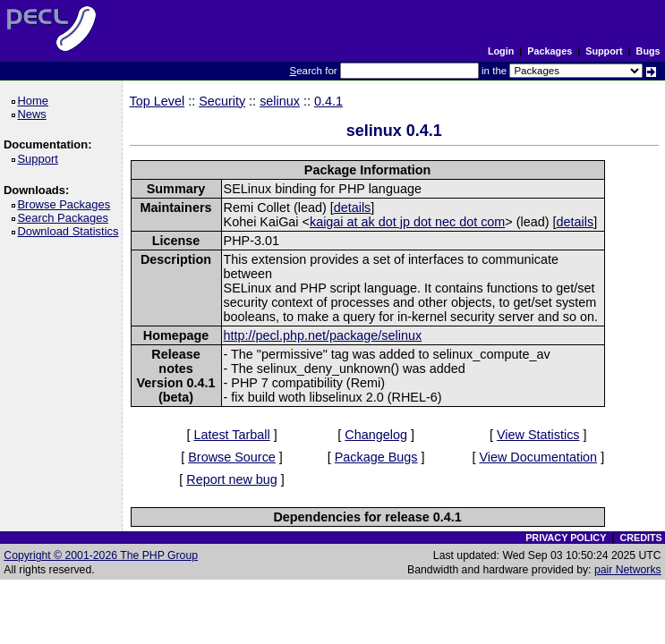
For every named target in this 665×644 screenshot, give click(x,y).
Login (501, 51)
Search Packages (65, 218)
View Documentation (538, 457)
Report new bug (232, 479)
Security (222, 101)
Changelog (376, 435)
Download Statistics (71, 231)
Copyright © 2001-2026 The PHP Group (101, 555)
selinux (280, 101)
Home (35, 101)
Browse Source (232, 457)
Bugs (648, 51)
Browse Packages (67, 204)
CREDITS (640, 538)
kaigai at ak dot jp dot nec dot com (407, 222)
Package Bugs (376, 457)
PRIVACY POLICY (566, 538)
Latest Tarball (231, 435)
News (34, 114)
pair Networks (628, 570)
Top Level (158, 101)
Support (604, 51)
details (353, 208)
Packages (550, 51)
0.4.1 (328, 101)
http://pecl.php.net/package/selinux (323, 335)
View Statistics (538, 435)
